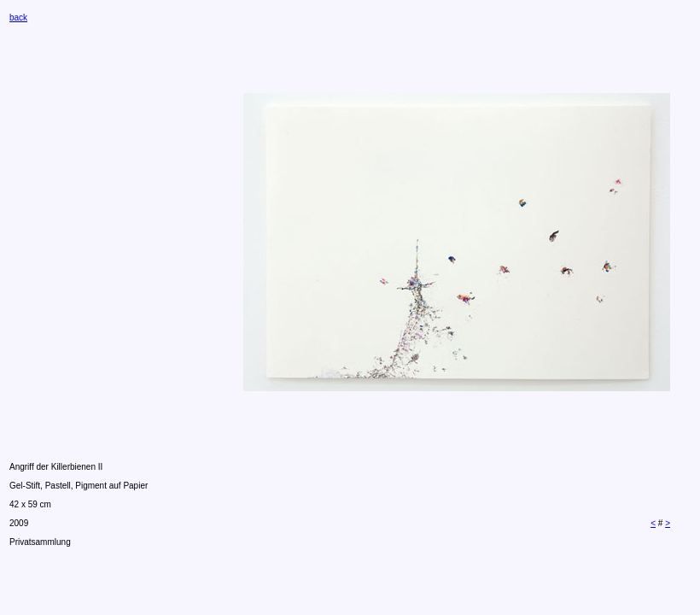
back (18, 18)
